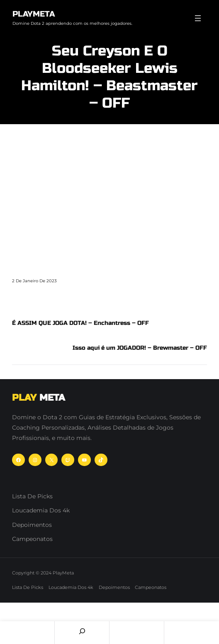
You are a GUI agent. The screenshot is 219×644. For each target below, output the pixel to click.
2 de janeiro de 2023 (34, 281)
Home (27, 633)
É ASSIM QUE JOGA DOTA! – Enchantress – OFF (80, 323)
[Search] (82, 631)
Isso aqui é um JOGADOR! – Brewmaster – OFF (140, 348)
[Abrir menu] (198, 18)
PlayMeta (34, 14)
